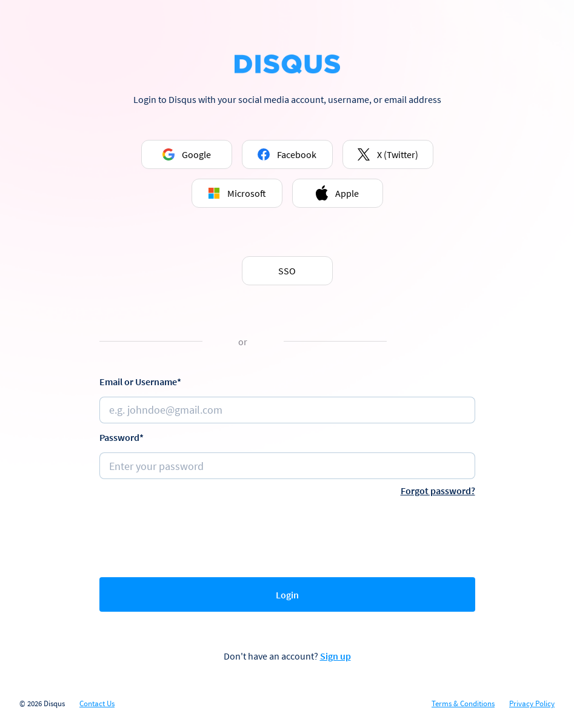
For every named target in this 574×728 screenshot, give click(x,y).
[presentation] (287, 534)
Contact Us (97, 704)
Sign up (335, 656)
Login (287, 595)
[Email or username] (287, 410)
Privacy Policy (532, 704)
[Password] (287, 466)
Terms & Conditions (463, 704)
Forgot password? (438, 491)
